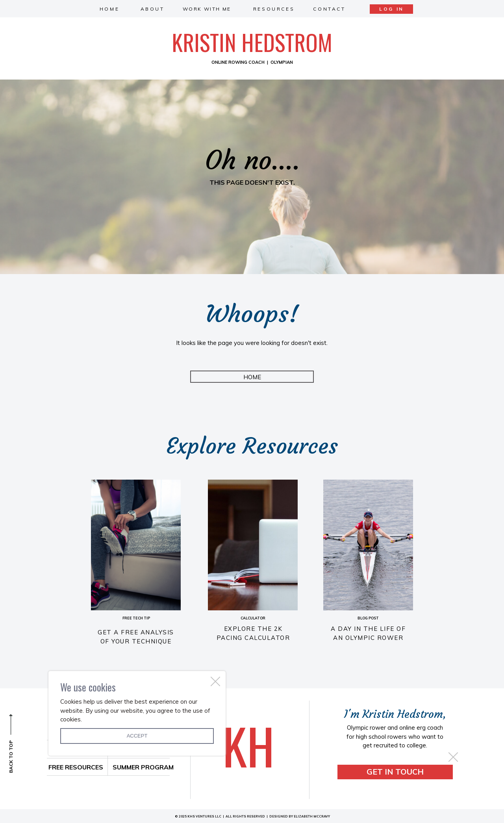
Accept (137, 736)
